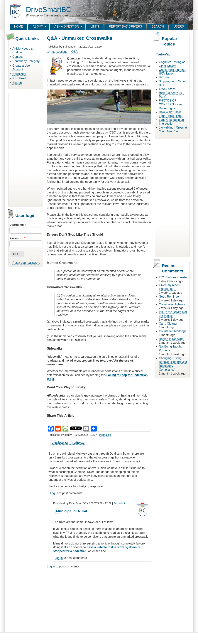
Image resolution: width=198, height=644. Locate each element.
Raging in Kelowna (171, 339)
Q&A (75, 52)
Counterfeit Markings (172, 331)
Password (16, 238)
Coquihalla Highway (172, 304)
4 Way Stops (167, 89)
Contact (17, 57)
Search (17, 83)
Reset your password (26, 263)
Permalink (105, 435)
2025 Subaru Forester (173, 277)
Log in (54, 493)
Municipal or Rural (72, 511)
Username (17, 225)
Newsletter (19, 74)
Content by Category (26, 61)
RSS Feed (19, 78)
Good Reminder (169, 297)
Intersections (59, 52)
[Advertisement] (26, 149)
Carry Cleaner (168, 324)
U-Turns (164, 77)
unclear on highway (68, 442)
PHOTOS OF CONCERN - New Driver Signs (171, 104)
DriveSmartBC (49, 10)
